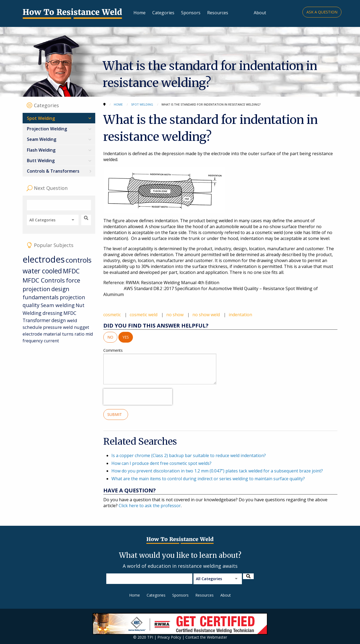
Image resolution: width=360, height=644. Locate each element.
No (110, 337)
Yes (126, 337)
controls (79, 260)
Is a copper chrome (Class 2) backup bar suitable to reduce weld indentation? (189, 455)
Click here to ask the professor (150, 506)
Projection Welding (47, 129)
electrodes (44, 259)
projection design (46, 289)
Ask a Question (322, 12)
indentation (240, 315)
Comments (160, 366)
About (260, 13)
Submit (116, 414)
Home (140, 13)
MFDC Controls (44, 280)
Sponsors (191, 13)
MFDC (71, 271)
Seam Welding (42, 139)
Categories (163, 13)
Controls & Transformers (53, 171)
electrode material (42, 334)
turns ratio (73, 334)
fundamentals (41, 297)
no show (175, 315)
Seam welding (58, 305)
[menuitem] (59, 118)
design (59, 320)
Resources (218, 13)
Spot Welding (41, 118)
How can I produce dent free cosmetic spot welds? (161, 463)
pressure (52, 327)
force (73, 280)
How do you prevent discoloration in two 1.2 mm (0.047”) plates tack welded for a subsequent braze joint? (217, 471)
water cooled (42, 271)
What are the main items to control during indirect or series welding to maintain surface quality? (208, 479)
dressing (52, 313)
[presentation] (138, 397)
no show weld (207, 315)
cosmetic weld (144, 315)
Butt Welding (41, 161)
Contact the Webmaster (206, 637)
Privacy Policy (169, 637)
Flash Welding (41, 150)
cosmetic (113, 315)
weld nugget (76, 327)
